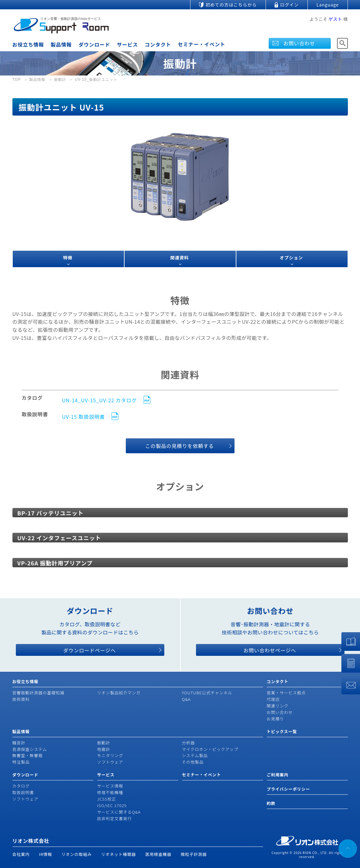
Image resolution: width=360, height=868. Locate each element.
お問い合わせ (299, 43)
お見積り (276, 719)
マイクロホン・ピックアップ (210, 749)
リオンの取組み (77, 854)
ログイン (289, 5)
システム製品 (195, 755)
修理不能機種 (110, 792)
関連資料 (180, 258)
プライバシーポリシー (289, 789)
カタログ (21, 786)
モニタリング (110, 755)
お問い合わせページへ (270, 650)
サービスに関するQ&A (119, 812)
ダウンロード (94, 44)
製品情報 (61, 44)
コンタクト (158, 44)
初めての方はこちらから (231, 5)
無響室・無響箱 (28, 755)
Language (328, 5)
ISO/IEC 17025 (112, 805)
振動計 (104, 743)
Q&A (186, 699)
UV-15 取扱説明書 (84, 417)
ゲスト (335, 19)
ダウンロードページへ (89, 650)
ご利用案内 (278, 775)
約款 (271, 803)
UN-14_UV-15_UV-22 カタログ (100, 400)
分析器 (189, 743)
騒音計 (19, 743)
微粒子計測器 (194, 854)
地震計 (104, 749)
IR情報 (46, 854)
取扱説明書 (23, 792)
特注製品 (21, 762)
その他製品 (193, 762)
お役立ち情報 (28, 44)
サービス (127, 44)
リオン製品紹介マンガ (119, 693)
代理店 (273, 699)
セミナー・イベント (202, 44)
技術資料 (21, 699)
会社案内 (21, 854)
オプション (292, 258)
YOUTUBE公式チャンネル (207, 693)
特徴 (68, 258)
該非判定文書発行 (115, 818)
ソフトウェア (110, 762)
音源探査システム (30, 749)
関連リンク (278, 706)
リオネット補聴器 (119, 854)
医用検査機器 (158, 854)
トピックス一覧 (282, 731)
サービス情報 (110, 786)
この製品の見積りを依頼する (179, 446)
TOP (17, 80)
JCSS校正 (107, 799)
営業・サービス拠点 (286, 693)
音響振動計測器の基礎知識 (39, 693)
